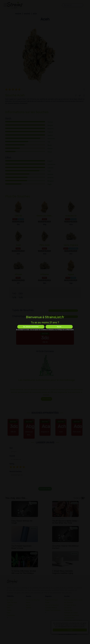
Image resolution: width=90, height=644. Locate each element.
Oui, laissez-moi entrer (31, 327)
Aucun (59, 327)
